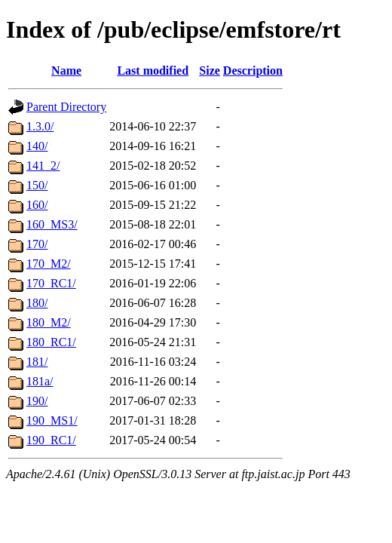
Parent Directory (66, 107)
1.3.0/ (40, 126)
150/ (37, 185)
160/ (37, 205)
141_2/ (43, 166)
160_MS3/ (52, 224)
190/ (37, 401)
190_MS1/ (52, 420)
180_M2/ (49, 322)
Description (253, 71)
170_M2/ (49, 264)
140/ (37, 146)
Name (66, 71)
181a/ (40, 381)
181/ (37, 362)
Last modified (153, 71)
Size (210, 71)
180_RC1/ (51, 342)
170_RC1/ (51, 283)
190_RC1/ (51, 440)
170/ (37, 244)
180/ (37, 303)
